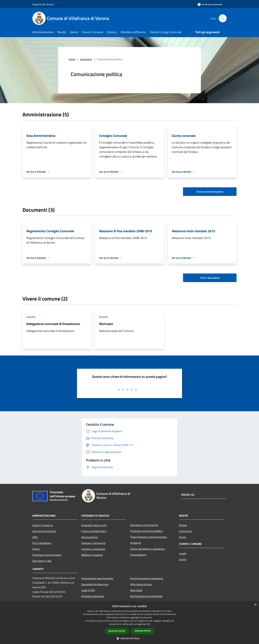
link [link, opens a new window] (148, 624)
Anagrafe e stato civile (94, 525)
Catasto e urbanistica (93, 549)
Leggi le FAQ (88, 590)
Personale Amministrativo (47, 555)
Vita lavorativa (89, 537)
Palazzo (31, 317)
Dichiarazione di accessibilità (146, 596)
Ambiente (136, 543)
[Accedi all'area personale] (210, 4)
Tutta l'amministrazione (210, 192)
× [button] (255, 605)
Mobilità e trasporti (92, 555)
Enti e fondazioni (42, 543)
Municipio (106, 324)
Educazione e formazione (144, 525)
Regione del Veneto (43, 4)
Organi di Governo (43, 525)
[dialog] (129, 623)
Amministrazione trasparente (147, 578)
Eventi (183, 559)
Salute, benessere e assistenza (147, 549)
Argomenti (86, 59)
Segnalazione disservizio (95, 584)
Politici (36, 549)
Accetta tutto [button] (117, 631)
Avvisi (182, 537)
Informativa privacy (141, 584)
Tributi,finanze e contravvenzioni (149, 537)
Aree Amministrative (44, 531)
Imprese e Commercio (93, 543)
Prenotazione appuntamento (97, 578)
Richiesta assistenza (93, 596)
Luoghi (183, 553)
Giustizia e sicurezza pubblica (147, 531)
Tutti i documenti (210, 278)
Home (72, 59)
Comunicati (185, 531)
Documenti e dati (42, 561)
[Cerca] (223, 18)
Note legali (136, 590)
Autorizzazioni (138, 555)
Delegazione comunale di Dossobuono (53, 324)
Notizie (183, 525)
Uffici (35, 537)
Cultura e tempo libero (94, 531)
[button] (129, 638)
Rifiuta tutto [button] (143, 631)
